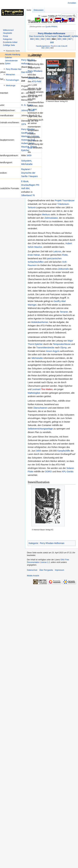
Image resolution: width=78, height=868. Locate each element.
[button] (13, 51)
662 (43, 39)
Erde (30, 148)
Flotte (65, 255)
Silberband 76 (28, 195)
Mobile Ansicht (33, 576)
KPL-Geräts (68, 472)
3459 (29, 155)
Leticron (57, 251)
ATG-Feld (36, 81)
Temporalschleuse (62, 344)
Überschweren (40, 408)
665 (59, 39)
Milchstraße (27, 164)
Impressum (59, 570)
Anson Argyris (53, 351)
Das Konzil (64, 36)
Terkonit (32, 207)
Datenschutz (32, 570)
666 (65, 39)
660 (32, 39)
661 (37, 39)
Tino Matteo (47, 389)
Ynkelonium (63, 204)
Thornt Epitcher (35, 344)
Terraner (64, 312)
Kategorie (33, 543)
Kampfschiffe (64, 451)
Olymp (63, 348)
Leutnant (36, 389)
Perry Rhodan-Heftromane (52, 33)
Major (70, 341)
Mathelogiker (34, 393)
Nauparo (34, 176)
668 (52, 42)
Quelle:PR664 (51, 26)
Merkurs (46, 214)
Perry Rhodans (35, 71)
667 (70, 39)
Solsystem (26, 161)
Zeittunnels (63, 269)
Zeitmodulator (51, 218)
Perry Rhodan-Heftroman (52, 543)
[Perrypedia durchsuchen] (69, 16)
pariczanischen (54, 258)
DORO (48, 472)
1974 (24, 124)
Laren (34, 109)
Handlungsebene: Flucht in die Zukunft (52, 46)
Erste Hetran (34, 255)
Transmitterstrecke (45, 348)
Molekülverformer (40, 322)
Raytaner (26, 169)
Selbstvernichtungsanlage (40, 429)
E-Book (25, 181)
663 (48, 39)
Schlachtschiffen (36, 262)
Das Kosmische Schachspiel (43, 36)
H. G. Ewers (27, 105)
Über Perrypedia (46, 570)
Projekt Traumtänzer (65, 200)
